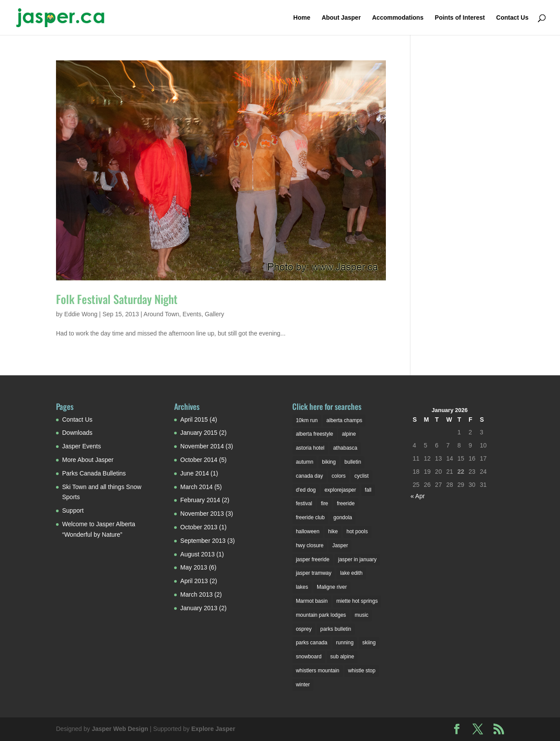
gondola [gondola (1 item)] (343, 517)
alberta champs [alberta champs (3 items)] (344, 420)
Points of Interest (460, 18)
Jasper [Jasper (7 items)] (340, 545)
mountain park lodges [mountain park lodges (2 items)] (321, 615)
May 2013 (194, 567)
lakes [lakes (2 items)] (302, 587)
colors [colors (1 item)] (339, 476)
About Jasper (341, 18)
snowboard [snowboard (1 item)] (309, 657)
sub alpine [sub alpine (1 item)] (342, 657)
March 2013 (196, 594)
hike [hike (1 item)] (333, 531)
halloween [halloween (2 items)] (308, 531)
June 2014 (194, 473)
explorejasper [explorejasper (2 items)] (340, 490)
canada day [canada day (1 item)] (309, 476)
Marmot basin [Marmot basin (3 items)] (312, 601)
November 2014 (202, 446)
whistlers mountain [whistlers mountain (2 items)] (317, 671)
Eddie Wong (81, 314)
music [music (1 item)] (362, 615)
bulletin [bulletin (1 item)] (353, 462)
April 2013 (194, 581)
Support (73, 510)
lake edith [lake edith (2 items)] (351, 573)
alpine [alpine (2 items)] (349, 434)
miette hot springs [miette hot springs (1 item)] (357, 601)
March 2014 (196, 487)
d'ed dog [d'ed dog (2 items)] (306, 490)
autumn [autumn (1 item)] (304, 462)
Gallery (214, 314)
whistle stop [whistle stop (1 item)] (362, 671)
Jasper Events (82, 446)
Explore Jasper (213, 729)
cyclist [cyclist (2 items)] (362, 476)
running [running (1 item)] (345, 643)
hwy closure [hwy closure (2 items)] (310, 545)
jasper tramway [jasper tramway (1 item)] (313, 573)
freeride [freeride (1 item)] (346, 503)
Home (302, 18)
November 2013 (202, 514)
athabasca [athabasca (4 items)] (345, 448)
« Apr (418, 496)
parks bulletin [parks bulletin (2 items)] (336, 629)
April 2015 (194, 419)
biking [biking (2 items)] (329, 462)
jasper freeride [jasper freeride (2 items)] (313, 559)
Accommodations (397, 18)
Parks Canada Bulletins (94, 473)
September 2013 (203, 541)
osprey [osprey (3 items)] (304, 629)
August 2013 (198, 554)
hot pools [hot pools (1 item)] (357, 531)
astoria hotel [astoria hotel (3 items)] (310, 448)
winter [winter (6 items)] (303, 685)
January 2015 (199, 433)
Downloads (77, 433)
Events (192, 314)
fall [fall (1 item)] (368, 490)
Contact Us (512, 18)
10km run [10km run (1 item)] (307, 420)
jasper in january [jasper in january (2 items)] (357, 559)
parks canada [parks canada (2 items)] (311, 643)
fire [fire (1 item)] (324, 503)
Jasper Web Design (120, 729)
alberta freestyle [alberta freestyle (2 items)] (314, 434)
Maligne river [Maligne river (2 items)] (332, 587)
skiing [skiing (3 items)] (369, 643)
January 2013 (199, 608)
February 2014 (200, 500)
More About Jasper (88, 460)
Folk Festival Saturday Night (117, 299)
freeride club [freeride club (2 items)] (310, 517)
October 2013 (199, 527)
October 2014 (199, 460)
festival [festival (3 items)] (304, 503)
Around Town (161, 314)
